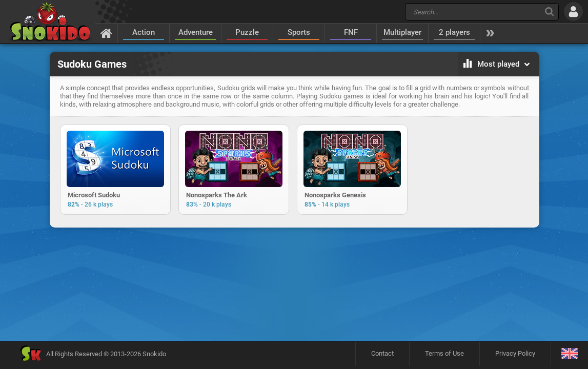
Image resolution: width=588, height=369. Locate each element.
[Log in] (573, 12)
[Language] (569, 354)
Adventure (196, 32)
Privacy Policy (515, 353)
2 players (454, 32)
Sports (299, 32)
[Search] (549, 12)
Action (144, 32)
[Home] (106, 33)
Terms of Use (444, 353)
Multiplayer (402, 32)
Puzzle (247, 32)
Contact (382, 353)
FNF (351, 32)
